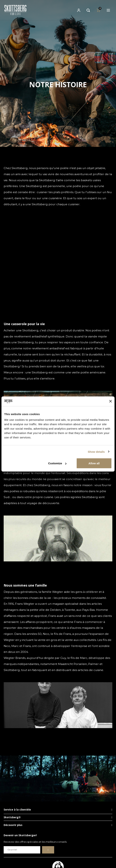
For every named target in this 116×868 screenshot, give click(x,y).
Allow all (94, 463)
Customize (57, 463)
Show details (96, 452)
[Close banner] (111, 401)
